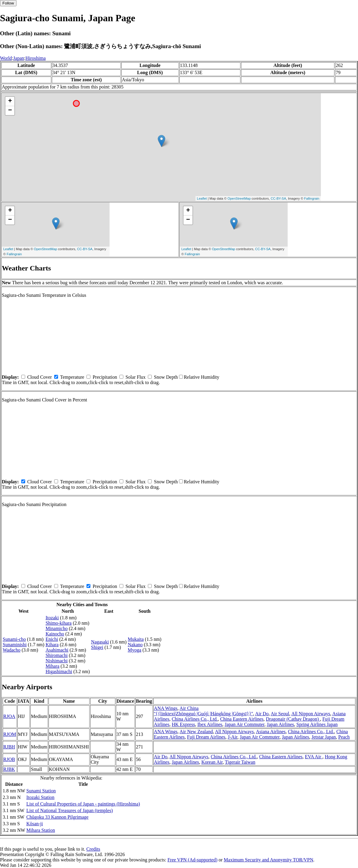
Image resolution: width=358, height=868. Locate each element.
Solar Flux (135, 377)
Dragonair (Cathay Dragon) (293, 719)
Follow (8, 3)
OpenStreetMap (239, 198)
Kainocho (55, 634)
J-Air (233, 737)
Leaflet (202, 198)
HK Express (183, 724)
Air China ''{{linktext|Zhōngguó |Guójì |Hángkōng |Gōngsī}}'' (203, 711)
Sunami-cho (14, 639)
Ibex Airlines (210, 724)
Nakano (135, 645)
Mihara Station (41, 830)
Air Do (262, 714)
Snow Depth (166, 377)
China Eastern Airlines (242, 719)
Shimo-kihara (59, 623)
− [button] (10, 111)
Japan (19, 58)
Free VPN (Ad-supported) (192, 860)
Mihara (52, 666)
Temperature (72, 377)
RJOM (10, 734)
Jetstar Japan (324, 737)
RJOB (9, 759)
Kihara (52, 645)
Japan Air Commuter (245, 724)
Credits (93, 849)
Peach (344, 737)
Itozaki (52, 618)
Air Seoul (280, 714)
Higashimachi (59, 671)
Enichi (52, 639)
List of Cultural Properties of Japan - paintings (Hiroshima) (83, 804)
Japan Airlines (280, 724)
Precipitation (105, 377)
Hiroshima (36, 58)
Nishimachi (57, 661)
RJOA (9, 716)
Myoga (135, 650)
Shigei (97, 647)
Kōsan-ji (35, 824)
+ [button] (10, 101)
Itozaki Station (40, 797)
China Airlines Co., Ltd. (195, 719)
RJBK (9, 769)
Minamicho (57, 628)
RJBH (9, 747)
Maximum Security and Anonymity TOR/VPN (269, 860)
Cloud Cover (40, 377)
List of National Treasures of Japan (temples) (70, 810)
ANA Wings (166, 708)
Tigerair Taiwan (240, 762)
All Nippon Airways (311, 714)
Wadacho (12, 650)
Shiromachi (57, 655)
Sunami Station (41, 791)
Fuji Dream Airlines (206, 737)
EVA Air (314, 757)
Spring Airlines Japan (317, 724)
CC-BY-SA (278, 198)
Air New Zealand (196, 732)
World (6, 58)
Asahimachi (57, 650)
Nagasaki (100, 642)
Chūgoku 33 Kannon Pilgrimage (57, 817)
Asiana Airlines (271, 732)
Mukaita (136, 639)
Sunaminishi (15, 645)
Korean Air (212, 762)
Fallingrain (312, 198)
